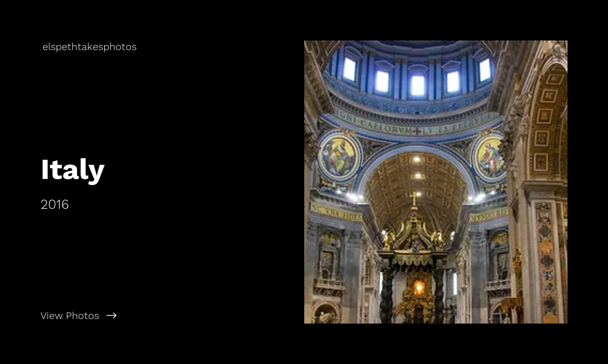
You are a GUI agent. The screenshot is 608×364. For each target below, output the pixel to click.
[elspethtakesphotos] (91, 47)
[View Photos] (152, 315)
